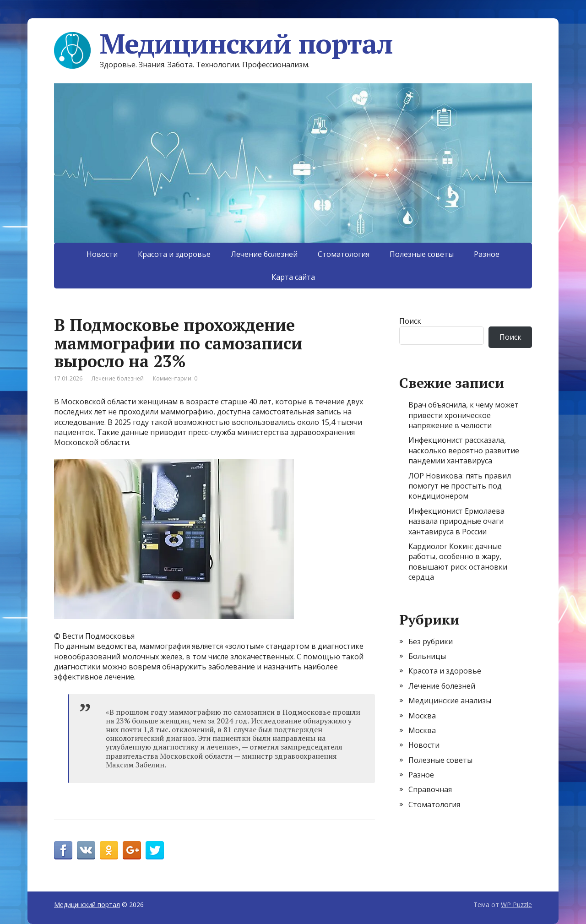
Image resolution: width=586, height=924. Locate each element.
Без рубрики (431, 641)
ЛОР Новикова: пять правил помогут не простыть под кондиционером (460, 486)
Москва (422, 716)
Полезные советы (422, 254)
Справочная (430, 789)
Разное (487, 254)
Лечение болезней (264, 254)
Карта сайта (293, 277)
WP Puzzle (516, 905)
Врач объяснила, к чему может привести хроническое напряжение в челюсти (464, 415)
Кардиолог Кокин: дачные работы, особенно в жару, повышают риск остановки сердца (458, 562)
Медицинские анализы (450, 701)
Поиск (410, 321)
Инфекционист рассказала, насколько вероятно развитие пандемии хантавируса (464, 450)
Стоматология (344, 254)
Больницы (427, 656)
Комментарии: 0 (175, 378)
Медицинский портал (223, 43)
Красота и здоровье (174, 254)
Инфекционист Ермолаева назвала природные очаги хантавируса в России (456, 521)
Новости (102, 254)
